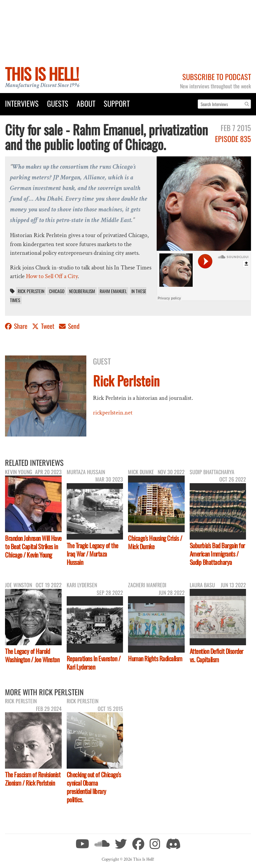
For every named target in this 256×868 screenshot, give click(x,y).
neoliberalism (82, 291)
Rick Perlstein (31, 291)
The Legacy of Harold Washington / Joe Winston (32, 655)
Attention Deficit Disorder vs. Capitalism (216, 655)
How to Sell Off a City (52, 276)
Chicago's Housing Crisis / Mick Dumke (155, 542)
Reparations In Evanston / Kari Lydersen (94, 663)
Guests (58, 103)
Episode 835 (233, 139)
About (86, 103)
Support (117, 103)
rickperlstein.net (113, 413)
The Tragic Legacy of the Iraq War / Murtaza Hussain (92, 554)
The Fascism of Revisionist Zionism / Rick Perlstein (33, 779)
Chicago (57, 291)
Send (69, 326)
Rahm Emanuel (113, 291)
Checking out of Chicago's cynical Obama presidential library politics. (94, 787)
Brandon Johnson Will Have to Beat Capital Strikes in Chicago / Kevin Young (33, 546)
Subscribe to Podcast (217, 77)
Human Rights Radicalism (155, 658)
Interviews (22, 103)
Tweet (44, 326)
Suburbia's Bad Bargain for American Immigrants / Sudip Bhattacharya (217, 554)
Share (17, 326)
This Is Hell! (42, 74)
